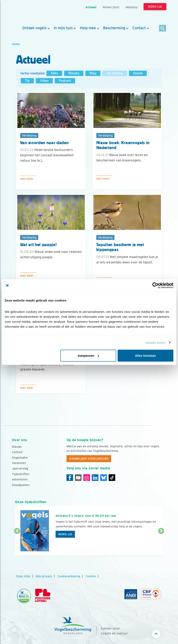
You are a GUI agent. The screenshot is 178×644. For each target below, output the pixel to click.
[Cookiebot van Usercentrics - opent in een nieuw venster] (155, 285)
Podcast (65, 81)
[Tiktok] (112, 478)
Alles (54, 73)
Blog (93, 73)
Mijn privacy (44, 576)
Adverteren (20, 479)
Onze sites (23, 576)
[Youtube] (78, 478)
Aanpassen (88, 356)
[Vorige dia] (17, 543)
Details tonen (155, 342)
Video (44, 81)
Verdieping (115, 73)
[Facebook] (70, 478)
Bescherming (114, 28)
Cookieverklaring (69, 576)
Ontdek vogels (34, 28)
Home (16, 44)
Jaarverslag (20, 469)
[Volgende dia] (161, 543)
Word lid (65, 534)
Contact (139, 28)
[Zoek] (163, 29)
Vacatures (19, 463)
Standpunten (21, 485)
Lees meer (27, 179)
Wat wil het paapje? (39, 245)
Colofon (91, 576)
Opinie (138, 73)
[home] (30, 13)
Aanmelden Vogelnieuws (89, 459)
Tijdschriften (21, 474)
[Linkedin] (95, 478)
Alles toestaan (145, 356)
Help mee (88, 28)
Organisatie (20, 458)
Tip (27, 81)
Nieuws (74, 73)
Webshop (131, 7)
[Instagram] (87, 478)
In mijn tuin (63, 28)
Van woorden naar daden (44, 143)
